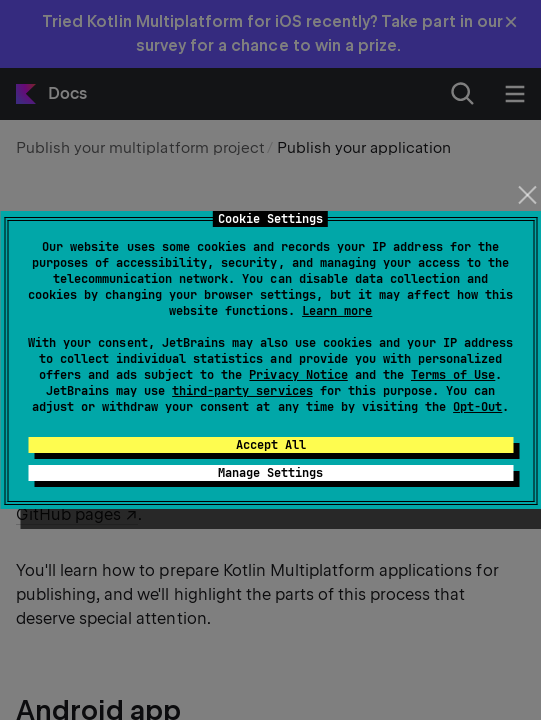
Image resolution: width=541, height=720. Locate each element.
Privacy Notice (298, 375)
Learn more (337, 311)
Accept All (271, 445)
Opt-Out (477, 407)
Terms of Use (453, 375)
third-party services (242, 391)
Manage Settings (270, 473)
